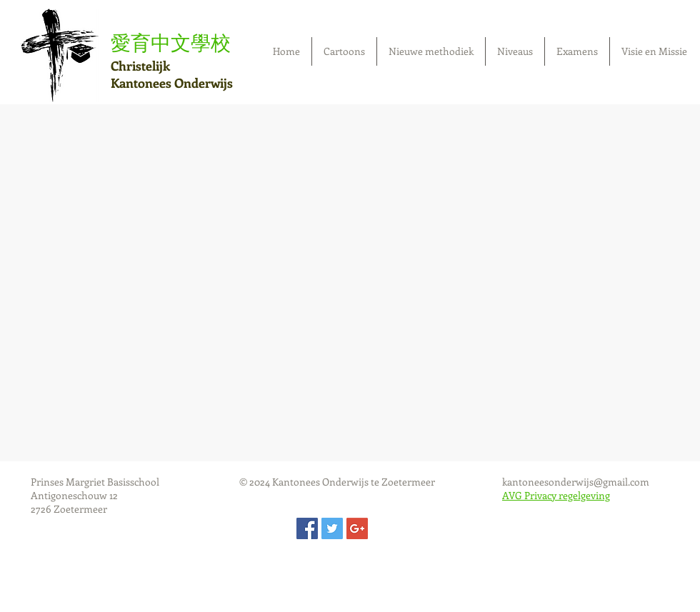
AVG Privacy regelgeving (556, 495)
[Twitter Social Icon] (332, 528)
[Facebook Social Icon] (307, 528)
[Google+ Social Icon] (357, 528)
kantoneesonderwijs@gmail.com (576, 482)
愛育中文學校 (171, 42)
